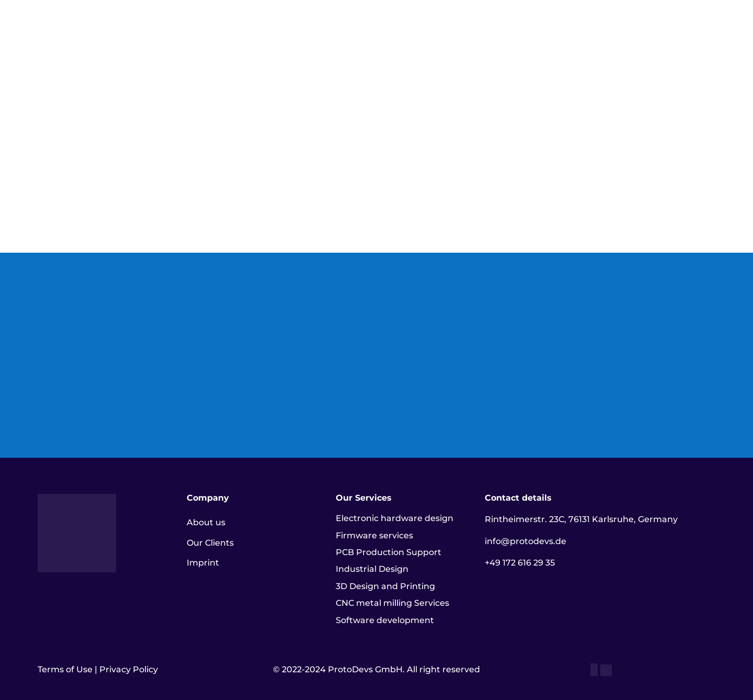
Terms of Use (65, 669)
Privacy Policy (129, 669)
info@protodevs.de (526, 541)
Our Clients (210, 543)
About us (206, 522)
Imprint (203, 563)
